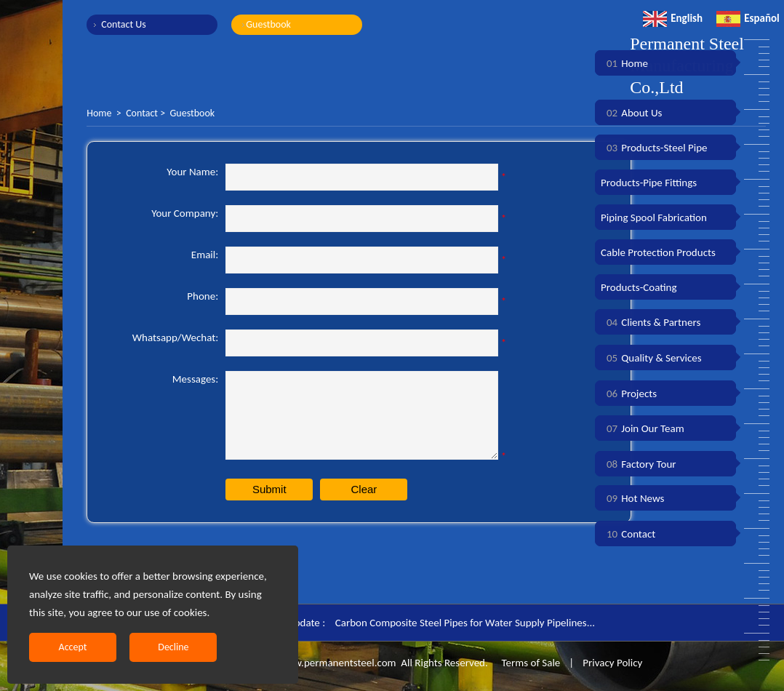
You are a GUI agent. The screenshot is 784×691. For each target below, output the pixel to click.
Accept (73, 647)
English (673, 18)
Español (748, 18)
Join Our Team (643, 428)
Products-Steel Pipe (654, 148)
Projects (629, 394)
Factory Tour (639, 464)
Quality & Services (651, 358)
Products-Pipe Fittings (649, 183)
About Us (631, 113)
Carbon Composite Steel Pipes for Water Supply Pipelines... (465, 623)
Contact (142, 113)
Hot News (632, 498)
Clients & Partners (651, 322)
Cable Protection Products (658, 252)
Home (99, 113)
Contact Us (124, 24)
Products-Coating (639, 287)
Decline (173, 647)
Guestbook (268, 24)
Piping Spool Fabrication (654, 217)
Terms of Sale (529, 663)
